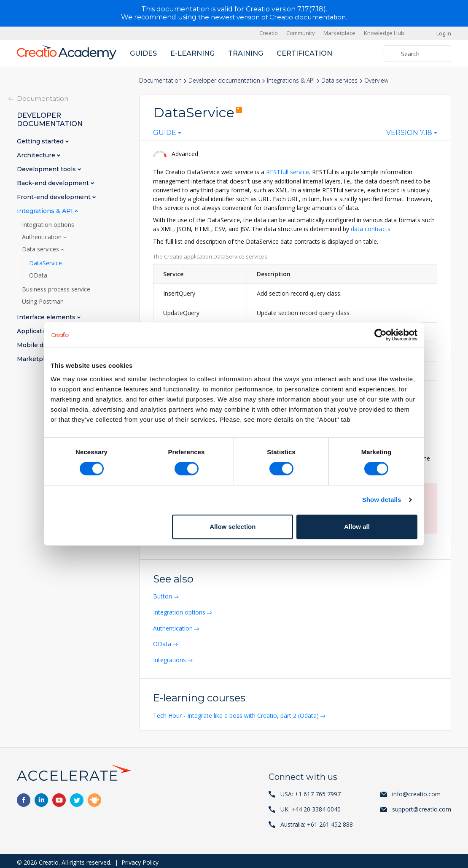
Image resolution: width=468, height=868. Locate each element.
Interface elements (47, 317)
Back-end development (54, 183)
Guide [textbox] (165, 133)
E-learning (192, 53)
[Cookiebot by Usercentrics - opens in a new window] (381, 335)
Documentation (160, 80)
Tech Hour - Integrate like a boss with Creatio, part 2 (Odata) (237, 713)
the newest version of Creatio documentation (272, 17)
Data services (339, 80)
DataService (46, 263)
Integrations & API (291, 80)
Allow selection (233, 527)
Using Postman (43, 301)
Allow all (357, 527)
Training (246, 53)
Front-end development (55, 197)
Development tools (47, 169)
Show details (382, 500)
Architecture (37, 155)
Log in (444, 33)
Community (301, 33)
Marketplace (339, 33)
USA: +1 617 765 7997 (311, 791)
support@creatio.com (422, 806)
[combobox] (167, 135)
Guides (143, 53)
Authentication (174, 627)
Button (163, 595)
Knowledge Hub (384, 33)
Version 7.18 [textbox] (409, 133)
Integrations (170, 658)
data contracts (371, 228)
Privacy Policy (140, 859)
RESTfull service (288, 172)
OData (163, 642)
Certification (304, 53)
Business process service (56, 289)
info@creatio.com (416, 791)
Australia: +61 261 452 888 (317, 821)
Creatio (269, 33)
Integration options (180, 611)
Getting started (41, 141)
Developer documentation (224, 80)
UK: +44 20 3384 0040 (311, 806)
